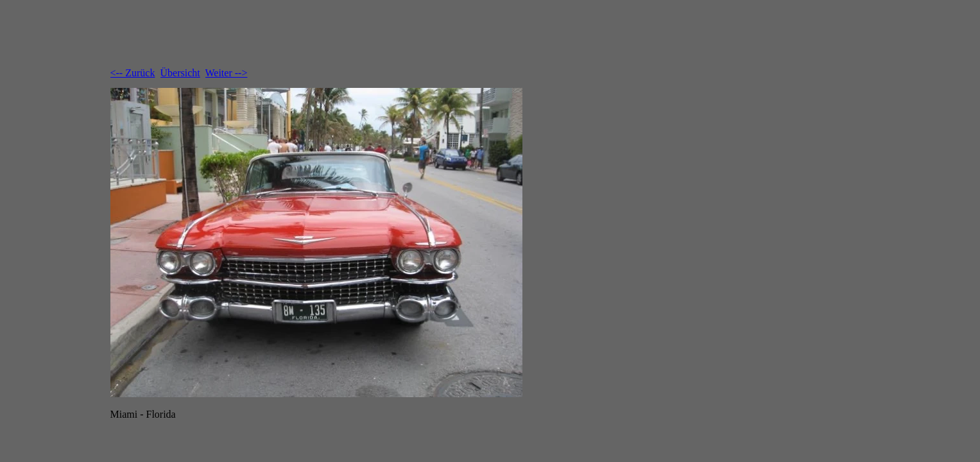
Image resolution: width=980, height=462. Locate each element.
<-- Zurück (133, 73)
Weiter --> (227, 73)
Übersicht (180, 73)
